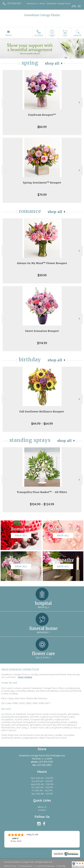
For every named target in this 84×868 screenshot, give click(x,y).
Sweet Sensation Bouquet (42, 331)
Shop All (52, 63)
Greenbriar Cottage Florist (42, 15)
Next (80, 102)
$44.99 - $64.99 (42, 424)
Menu (8, 35)
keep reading (25, 677)
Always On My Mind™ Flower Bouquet (42, 263)
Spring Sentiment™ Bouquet (42, 183)
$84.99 (42, 127)
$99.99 (42, 275)
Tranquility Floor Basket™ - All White (42, 492)
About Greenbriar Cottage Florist (20, 669)
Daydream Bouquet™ (42, 115)
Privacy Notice (26, 866)
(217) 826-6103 (14, 3)
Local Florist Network (45, 866)
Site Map (62, 866)
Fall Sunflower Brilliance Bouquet (42, 412)
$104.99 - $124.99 (42, 504)
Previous (4, 102)
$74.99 (42, 195)
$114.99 (42, 343)
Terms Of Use (10, 866)
